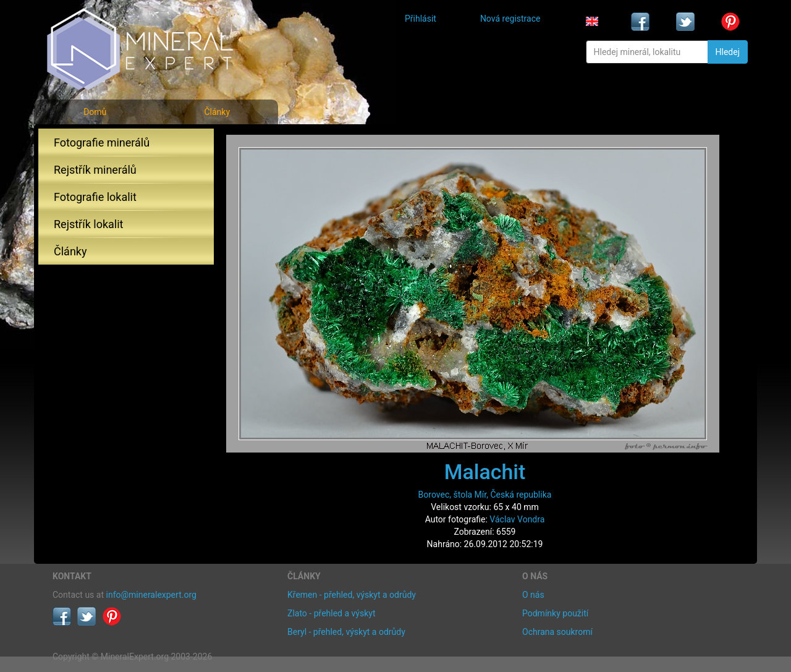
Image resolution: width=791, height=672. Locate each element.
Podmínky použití (555, 613)
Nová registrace (510, 19)
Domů (95, 112)
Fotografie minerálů (102, 142)
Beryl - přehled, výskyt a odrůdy (346, 632)
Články (217, 112)
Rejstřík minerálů (95, 170)
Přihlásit (421, 19)
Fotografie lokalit (95, 197)
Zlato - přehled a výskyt (331, 613)
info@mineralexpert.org (151, 595)
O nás (533, 595)
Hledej (728, 52)
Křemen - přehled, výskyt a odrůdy (352, 595)
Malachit (485, 472)
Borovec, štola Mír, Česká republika (485, 495)
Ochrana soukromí (557, 632)
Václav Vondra (517, 519)
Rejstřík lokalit (88, 224)
